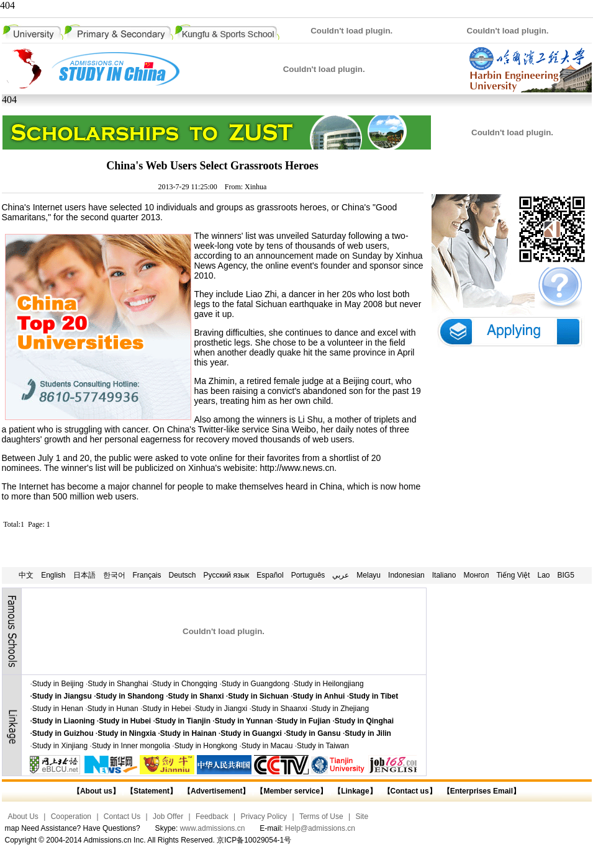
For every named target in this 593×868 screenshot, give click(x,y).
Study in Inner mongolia (131, 746)
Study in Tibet (373, 696)
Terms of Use (321, 817)
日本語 (84, 575)
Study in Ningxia (127, 733)
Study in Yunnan (244, 721)
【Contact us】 (408, 791)
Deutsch (183, 575)
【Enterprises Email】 (482, 791)
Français (147, 575)
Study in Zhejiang (340, 709)
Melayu (369, 575)
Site (362, 817)
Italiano (444, 575)
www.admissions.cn (213, 828)
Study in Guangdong (256, 684)
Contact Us (122, 817)
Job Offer (168, 817)
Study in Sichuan (258, 696)
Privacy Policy (264, 817)
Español (270, 575)
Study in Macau (267, 746)
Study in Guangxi (251, 733)
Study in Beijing (58, 684)
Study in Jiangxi (221, 709)
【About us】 (96, 791)
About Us (23, 817)
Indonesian (406, 575)
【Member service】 (292, 791)
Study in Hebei (166, 709)
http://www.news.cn (297, 468)
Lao (543, 575)
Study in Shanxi (196, 696)
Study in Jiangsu (62, 696)
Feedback (212, 817)
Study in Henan (58, 709)
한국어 (114, 575)
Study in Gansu (314, 733)
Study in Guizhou (63, 733)
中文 (26, 575)
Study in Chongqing (185, 684)
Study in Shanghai (118, 684)
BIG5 (566, 575)
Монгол (476, 575)
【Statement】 (152, 791)
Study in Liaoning (64, 721)
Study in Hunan (113, 709)
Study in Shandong (130, 696)
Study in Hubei (125, 721)
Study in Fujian (304, 721)
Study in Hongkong (206, 746)
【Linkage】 (355, 791)
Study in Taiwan (323, 746)
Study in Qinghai (364, 721)
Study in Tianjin (183, 721)
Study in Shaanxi (279, 709)
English (53, 575)
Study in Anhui (319, 696)
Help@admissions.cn (320, 828)
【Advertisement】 (216, 791)
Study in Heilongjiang (329, 684)
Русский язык (227, 575)
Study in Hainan (188, 733)
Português (308, 575)
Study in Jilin (368, 733)
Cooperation (71, 817)
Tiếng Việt (513, 575)
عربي (341, 575)
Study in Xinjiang (60, 746)
